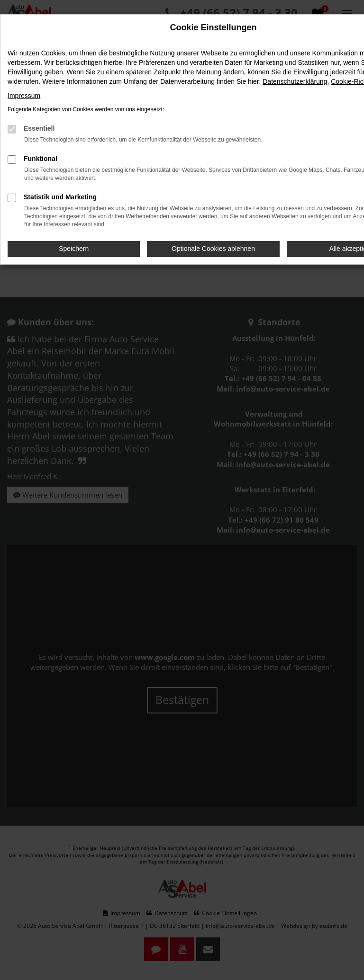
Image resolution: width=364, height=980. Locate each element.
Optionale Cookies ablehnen (213, 249)
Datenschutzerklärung (295, 81)
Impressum (24, 96)
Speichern (74, 249)
